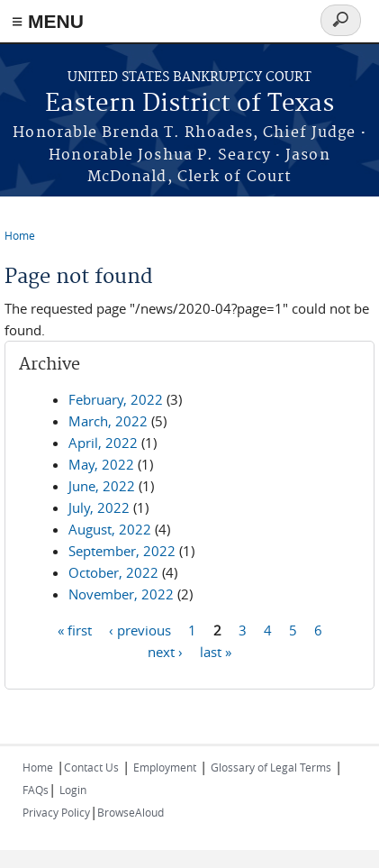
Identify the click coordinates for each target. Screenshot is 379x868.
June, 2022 (102, 486)
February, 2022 (116, 399)
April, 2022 (103, 443)
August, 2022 (110, 529)
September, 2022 (122, 551)
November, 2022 (121, 594)
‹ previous (140, 629)
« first (75, 629)
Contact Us (91, 767)
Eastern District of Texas (189, 104)
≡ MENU (48, 21)
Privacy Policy (56, 812)
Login (73, 790)
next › (165, 651)
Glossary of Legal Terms (271, 767)
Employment (165, 767)
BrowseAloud (131, 812)
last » (216, 651)
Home (20, 235)
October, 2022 (113, 572)
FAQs (36, 790)
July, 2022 (99, 507)
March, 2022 (108, 421)
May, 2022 (101, 464)
